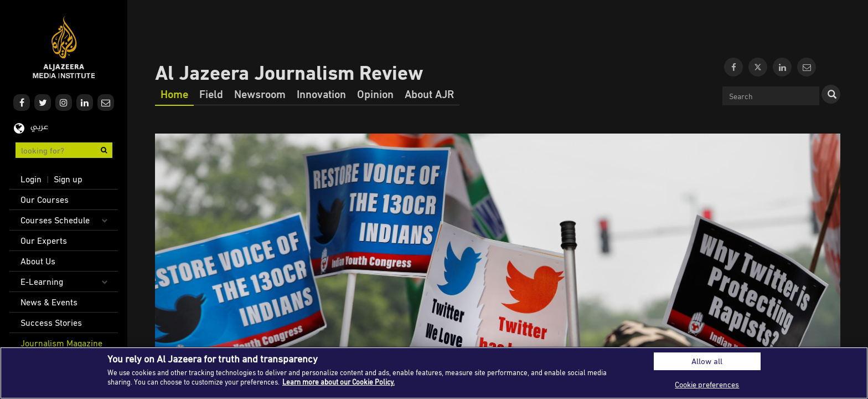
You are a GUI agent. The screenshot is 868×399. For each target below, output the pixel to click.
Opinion (375, 94)
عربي (39, 127)
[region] (434, 373)
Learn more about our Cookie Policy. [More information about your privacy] (339, 382)
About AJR (429, 94)
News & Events (49, 302)
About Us (38, 261)
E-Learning (42, 282)
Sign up (68, 179)
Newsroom (260, 94)
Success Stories (51, 323)
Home (174, 94)
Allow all (707, 361)
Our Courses (45, 199)
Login (31, 179)
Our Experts (44, 241)
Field (211, 94)
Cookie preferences (707, 384)
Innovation (321, 94)
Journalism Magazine (61, 343)
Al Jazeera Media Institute (64, 47)
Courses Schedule (55, 220)
